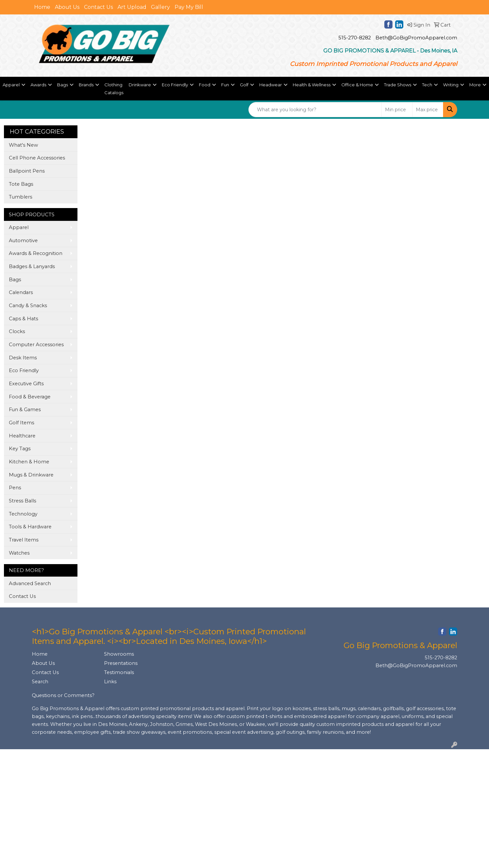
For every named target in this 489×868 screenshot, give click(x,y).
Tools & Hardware (30, 527)
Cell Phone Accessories (37, 158)
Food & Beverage (30, 397)
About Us (67, 7)
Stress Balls (22, 501)
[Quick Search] (315, 110)
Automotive (23, 241)
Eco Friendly (24, 370)
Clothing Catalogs (114, 89)
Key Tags (20, 449)
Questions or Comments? (63, 695)
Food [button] (205, 85)
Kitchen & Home (29, 462)
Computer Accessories (36, 345)
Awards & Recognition (36, 253)
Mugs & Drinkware (31, 475)
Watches (19, 553)
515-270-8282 (355, 38)
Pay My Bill (189, 7)
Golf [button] (244, 85)
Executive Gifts (26, 384)
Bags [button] (63, 85)
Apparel (19, 227)
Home (42, 7)
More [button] (475, 85)
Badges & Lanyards (32, 266)
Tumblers (21, 197)
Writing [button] (451, 85)
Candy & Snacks (28, 306)
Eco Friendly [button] (175, 85)
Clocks (17, 331)
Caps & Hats (23, 319)
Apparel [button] (11, 85)
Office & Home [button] (357, 85)
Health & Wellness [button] (312, 85)
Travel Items (24, 540)
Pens (15, 488)
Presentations (121, 663)
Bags (15, 280)
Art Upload (132, 7)
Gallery (160, 7)
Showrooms (119, 654)
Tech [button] (427, 85)
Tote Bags (21, 184)
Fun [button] (225, 85)
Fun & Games (25, 410)
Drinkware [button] (140, 85)
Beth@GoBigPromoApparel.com (416, 38)
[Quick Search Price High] (428, 110)
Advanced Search (30, 583)
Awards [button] (38, 85)
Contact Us (98, 7)
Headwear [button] (271, 85)
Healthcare (22, 436)
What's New (23, 145)
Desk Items (23, 358)
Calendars (21, 292)
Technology (23, 514)
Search (40, 682)
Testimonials (119, 672)
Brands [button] (86, 85)
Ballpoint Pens (27, 171)
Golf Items (21, 423)
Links (110, 682)
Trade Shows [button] (398, 85)
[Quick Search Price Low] (397, 110)
